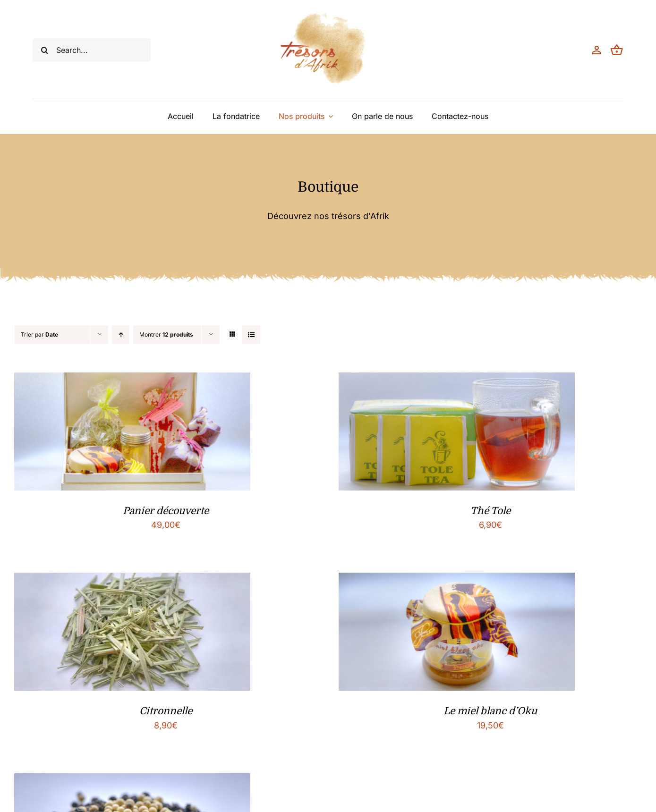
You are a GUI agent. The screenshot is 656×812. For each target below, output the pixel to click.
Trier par (39, 334)
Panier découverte (166, 511)
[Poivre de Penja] (132, 781)
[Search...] (92, 50)
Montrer (166, 334)
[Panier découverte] (132, 380)
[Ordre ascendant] (121, 334)
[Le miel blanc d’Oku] (457, 580)
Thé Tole (490, 511)
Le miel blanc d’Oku (490, 711)
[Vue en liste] (251, 334)
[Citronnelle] (132, 580)
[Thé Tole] (457, 380)
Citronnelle (166, 711)
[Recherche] (44, 50)
